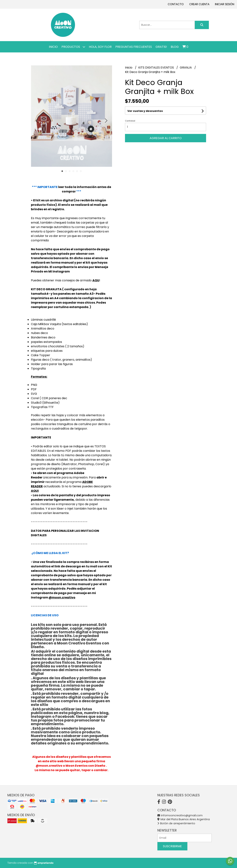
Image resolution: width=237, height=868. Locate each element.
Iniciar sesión (225, 4)
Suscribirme (172, 846)
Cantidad (130, 121)
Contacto (176, 4)
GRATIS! (161, 47)
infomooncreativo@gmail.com (180, 815)
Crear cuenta (199, 4)
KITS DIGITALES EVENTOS (156, 68)
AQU (96, 280)
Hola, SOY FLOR (100, 47)
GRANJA (186, 68)
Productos (73, 47)
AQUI (35, 491)
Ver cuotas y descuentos (145, 111)
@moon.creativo (62, 597)
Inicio (53, 47)
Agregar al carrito (166, 138)
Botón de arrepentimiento (176, 823)
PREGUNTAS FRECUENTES (134, 47)
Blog (175, 47)
